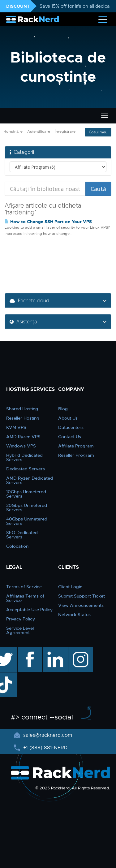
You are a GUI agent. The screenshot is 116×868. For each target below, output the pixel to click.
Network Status (74, 615)
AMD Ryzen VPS (23, 437)
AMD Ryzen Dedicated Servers (30, 480)
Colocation (17, 546)
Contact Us (70, 437)
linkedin (52, 650)
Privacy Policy (21, 619)
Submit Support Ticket (82, 596)
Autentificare (39, 132)
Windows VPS (21, 446)
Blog (63, 409)
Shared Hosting (22, 409)
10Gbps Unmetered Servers (26, 494)
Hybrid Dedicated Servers (24, 457)
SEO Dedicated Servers (22, 535)
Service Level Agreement (20, 630)
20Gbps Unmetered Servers (27, 507)
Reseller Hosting (23, 418)
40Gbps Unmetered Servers (27, 521)
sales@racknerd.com (47, 735)
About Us (68, 418)
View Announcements (81, 605)
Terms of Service (24, 587)
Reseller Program (76, 455)
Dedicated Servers (26, 469)
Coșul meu (98, 132)
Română (13, 132)
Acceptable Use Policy (29, 610)
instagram (80, 650)
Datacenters (71, 427)
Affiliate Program (76, 446)
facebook (29, 650)
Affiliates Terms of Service (25, 598)
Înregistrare (65, 132)
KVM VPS (16, 427)
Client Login (70, 587)
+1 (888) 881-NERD (45, 748)
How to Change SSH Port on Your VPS (48, 222)
